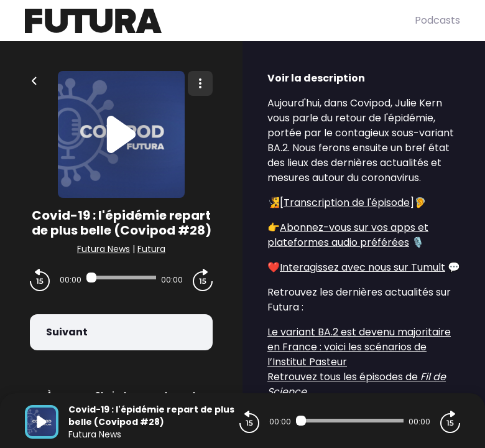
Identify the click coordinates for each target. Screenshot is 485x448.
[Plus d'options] (200, 83)
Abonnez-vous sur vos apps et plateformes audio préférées (348, 235)
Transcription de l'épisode (347, 203)
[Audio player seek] (121, 278)
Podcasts (437, 20)
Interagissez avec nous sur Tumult (363, 267)
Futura (151, 249)
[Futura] (220, 21)
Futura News (104, 249)
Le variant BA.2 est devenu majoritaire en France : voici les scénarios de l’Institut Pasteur (359, 347)
